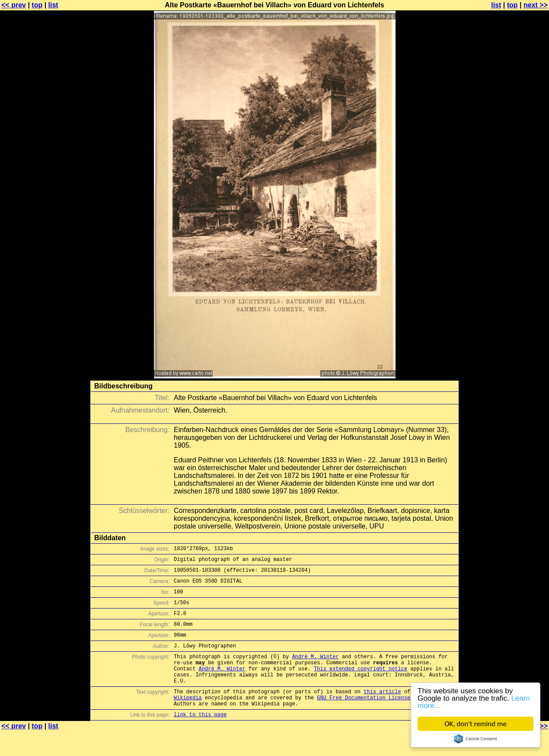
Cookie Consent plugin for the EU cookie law (476, 739)
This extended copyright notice (361, 685)
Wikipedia (188, 719)
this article (382, 712)
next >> (536, 5)
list (53, 5)
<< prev (14, 5)
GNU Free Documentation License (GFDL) (374, 719)
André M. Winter (316, 671)
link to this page (200, 739)
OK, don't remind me (476, 724)
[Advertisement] (514, 214)
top (37, 5)
